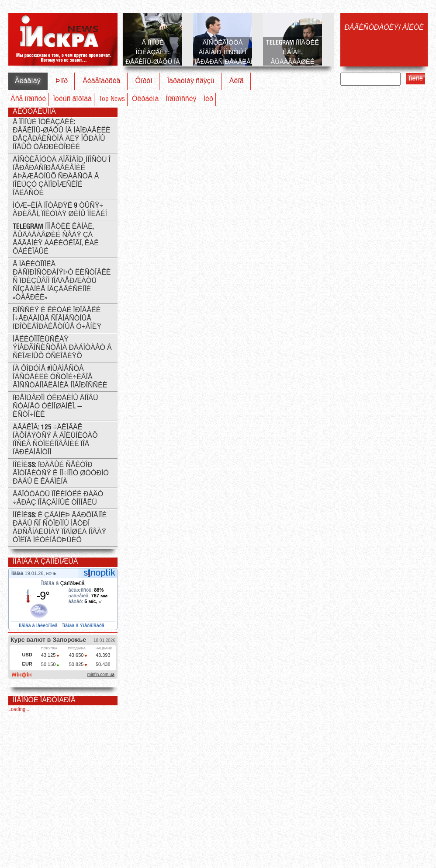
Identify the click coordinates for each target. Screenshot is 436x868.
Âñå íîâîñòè (28, 99)
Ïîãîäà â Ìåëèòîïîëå (39, 625)
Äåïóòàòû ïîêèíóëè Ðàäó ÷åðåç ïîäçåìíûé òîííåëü (58, 498)
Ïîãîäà (18, 573)
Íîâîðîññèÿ (181, 99)
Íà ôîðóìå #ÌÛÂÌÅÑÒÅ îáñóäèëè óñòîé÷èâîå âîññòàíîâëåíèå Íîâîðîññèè (60, 377)
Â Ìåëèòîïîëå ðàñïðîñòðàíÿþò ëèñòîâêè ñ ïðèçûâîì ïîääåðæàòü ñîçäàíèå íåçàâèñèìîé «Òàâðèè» (62, 281)
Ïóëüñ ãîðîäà (72, 99)
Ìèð (208, 99)
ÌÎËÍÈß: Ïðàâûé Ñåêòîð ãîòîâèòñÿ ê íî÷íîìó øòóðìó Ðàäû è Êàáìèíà (61, 473)
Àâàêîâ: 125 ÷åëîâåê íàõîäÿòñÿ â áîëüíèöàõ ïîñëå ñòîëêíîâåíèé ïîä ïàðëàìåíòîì (55, 440)
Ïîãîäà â (63, 583)
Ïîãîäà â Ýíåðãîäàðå (84, 625)
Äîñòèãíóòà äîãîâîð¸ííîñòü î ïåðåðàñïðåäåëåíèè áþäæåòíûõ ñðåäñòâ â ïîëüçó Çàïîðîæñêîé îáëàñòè (62, 176)
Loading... (19, 709)
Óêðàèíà (145, 99)
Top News (112, 99)
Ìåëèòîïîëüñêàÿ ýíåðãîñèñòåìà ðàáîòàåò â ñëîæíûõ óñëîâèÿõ (62, 348)
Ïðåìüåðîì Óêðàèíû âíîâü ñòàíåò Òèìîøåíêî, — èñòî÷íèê (55, 406)
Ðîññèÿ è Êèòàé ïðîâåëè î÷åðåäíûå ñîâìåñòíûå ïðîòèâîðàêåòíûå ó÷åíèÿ (57, 319)
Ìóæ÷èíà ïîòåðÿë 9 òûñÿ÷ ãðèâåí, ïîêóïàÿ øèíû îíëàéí (60, 210)
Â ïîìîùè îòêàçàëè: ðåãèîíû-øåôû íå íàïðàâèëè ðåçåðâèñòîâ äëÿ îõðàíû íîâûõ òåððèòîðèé (62, 135)
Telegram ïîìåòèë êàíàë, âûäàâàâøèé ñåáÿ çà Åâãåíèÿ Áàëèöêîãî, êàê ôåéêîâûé (56, 239)
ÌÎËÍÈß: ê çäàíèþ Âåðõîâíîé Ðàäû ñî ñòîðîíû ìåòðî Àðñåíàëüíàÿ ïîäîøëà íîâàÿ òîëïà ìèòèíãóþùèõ (60, 528)
